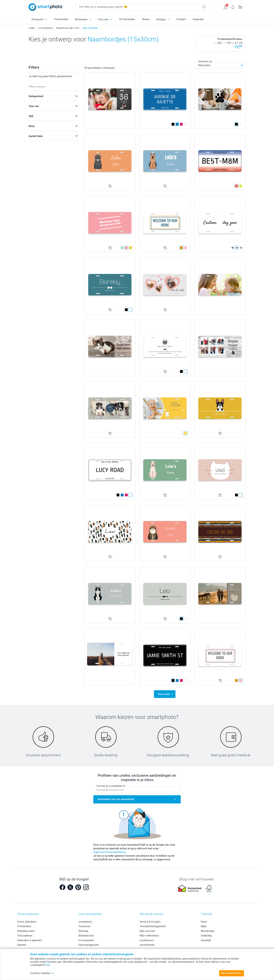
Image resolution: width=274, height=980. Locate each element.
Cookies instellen (42, 973)
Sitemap (83, 931)
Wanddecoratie (26, 931)
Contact (181, 19)
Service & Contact (150, 922)
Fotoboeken (61, 19)
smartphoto (85, 922)
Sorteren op (205, 61)
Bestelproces (86, 936)
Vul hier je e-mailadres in (111, 786)
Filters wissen (37, 87)
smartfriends (147, 945)
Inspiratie (198, 19)
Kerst (204, 922)
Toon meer (164, 694)
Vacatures (84, 926)
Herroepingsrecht (89, 945)
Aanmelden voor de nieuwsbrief (116, 799)
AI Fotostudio (127, 19)
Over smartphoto (90, 914)
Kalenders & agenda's (30, 940)
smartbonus (147, 940)
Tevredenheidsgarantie (153, 926)
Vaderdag (206, 936)
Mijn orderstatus (149, 936)
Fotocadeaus (25, 936)
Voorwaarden (86, 940)
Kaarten (22, 945)
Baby (204, 926)
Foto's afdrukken (27, 922)
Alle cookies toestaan (231, 973)
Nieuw (146, 19)
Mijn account (147, 931)
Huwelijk (206, 940)
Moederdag (207, 931)
